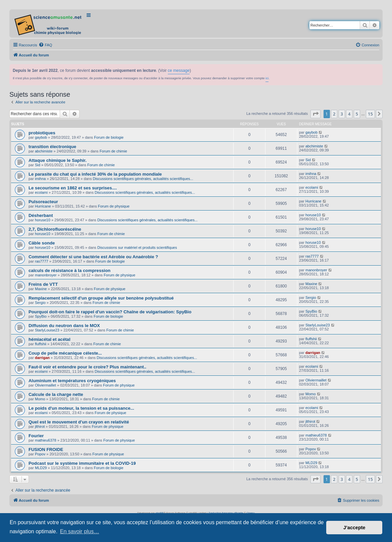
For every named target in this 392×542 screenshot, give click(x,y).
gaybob (41, 137)
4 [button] (349, 114)
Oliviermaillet (45, 385)
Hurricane (43, 206)
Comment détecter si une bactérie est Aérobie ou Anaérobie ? (93, 257)
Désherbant (41, 215)
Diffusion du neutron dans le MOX (64, 326)
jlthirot (40, 426)
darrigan (42, 358)
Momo (40, 399)
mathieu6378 (46, 440)
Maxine (41, 289)
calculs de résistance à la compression (69, 270)
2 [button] (334, 114)
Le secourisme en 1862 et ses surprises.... (73, 188)
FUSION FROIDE (46, 449)
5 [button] (357, 114)
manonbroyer (46, 275)
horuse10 (43, 220)
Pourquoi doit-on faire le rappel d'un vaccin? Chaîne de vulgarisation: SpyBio (110, 312)
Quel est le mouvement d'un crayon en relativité (79, 422)
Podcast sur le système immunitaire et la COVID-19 (82, 463)
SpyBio (41, 316)
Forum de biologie (109, 137)
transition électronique (52, 147)
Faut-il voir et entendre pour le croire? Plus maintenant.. (87, 367)
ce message (179, 71)
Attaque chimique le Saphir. (58, 160)
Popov (40, 454)
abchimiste (44, 151)
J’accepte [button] (354, 528)
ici (267, 78)
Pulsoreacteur (43, 202)
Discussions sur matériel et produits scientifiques (137, 247)
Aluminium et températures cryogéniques (72, 381)
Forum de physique (114, 206)
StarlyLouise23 (47, 330)
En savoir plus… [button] (80, 531)
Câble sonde (42, 243)
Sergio (40, 303)
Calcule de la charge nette (56, 394)
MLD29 (41, 468)
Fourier (36, 436)
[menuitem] (45, 45)
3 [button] (342, 114)
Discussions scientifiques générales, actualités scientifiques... (143, 179)
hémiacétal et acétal (50, 339)
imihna (40, 179)
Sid (38, 165)
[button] (315, 114)
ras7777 (42, 261)
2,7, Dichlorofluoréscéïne (55, 229)
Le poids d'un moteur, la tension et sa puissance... (81, 408)
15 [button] (370, 114)
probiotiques (42, 133)
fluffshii (41, 344)
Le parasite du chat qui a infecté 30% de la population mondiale (95, 174)
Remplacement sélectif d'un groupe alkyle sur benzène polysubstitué (101, 298)
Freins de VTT (43, 284)
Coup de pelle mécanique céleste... (65, 353)
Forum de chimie (113, 151)
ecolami (41, 192)
